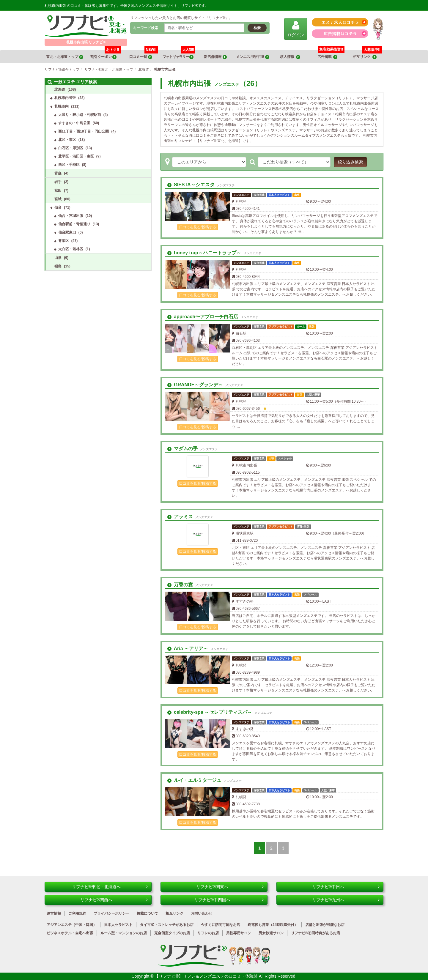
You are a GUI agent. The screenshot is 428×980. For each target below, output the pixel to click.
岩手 (58, 182)
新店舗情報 (215, 57)
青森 (58, 173)
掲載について (147, 913)
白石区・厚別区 (71, 148)
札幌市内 (62, 106)
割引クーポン (106, 55)
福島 (58, 266)
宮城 (58, 199)
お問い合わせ (202, 913)
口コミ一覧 (144, 55)
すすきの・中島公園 (74, 123)
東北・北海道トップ (64, 57)
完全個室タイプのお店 (172, 933)
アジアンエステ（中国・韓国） (72, 925)
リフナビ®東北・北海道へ (110, 887)
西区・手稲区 (69, 165)
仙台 (58, 207)
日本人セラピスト (118, 925)
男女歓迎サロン (271, 933)
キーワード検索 (146, 28)
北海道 (60, 89)
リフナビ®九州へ (346, 900)
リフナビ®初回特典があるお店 (316, 933)
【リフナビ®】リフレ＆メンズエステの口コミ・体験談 (207, 976)
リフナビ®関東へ (230, 887)
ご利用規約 (77, 913)
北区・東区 (67, 140)
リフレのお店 (208, 933)
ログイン (296, 29)
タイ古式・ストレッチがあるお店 (167, 925)
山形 (58, 258)
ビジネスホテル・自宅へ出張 (70, 933)
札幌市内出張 (65, 98)
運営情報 (54, 913)
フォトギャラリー (179, 55)
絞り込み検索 (350, 162)
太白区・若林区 (71, 249)
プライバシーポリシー (111, 913)
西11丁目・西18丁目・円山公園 (84, 131)
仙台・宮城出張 (71, 216)
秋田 (58, 190)
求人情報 (290, 57)
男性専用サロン (239, 933)
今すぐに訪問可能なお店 (221, 925)
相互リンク (367, 55)
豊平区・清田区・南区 (76, 156)
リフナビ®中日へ (346, 887)
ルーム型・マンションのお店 (124, 933)
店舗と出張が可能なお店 (325, 925)
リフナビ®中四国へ (229, 900)
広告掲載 (328, 57)
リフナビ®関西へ (114, 900)
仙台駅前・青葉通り (74, 224)
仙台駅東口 (67, 232)
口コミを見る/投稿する (198, 227)
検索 (257, 28)
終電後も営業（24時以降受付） (273, 925)
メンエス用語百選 (253, 57)
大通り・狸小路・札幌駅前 (80, 115)
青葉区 (64, 241)
